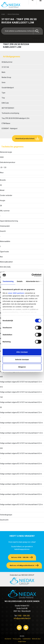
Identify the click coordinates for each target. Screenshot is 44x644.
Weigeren (22, 367)
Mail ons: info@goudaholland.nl (22, 565)
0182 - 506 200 (24, 616)
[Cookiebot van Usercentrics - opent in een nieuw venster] (32, 275)
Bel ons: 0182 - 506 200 (20, 557)
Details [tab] (20, 281)
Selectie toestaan (22, 359)
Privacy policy (17, 639)
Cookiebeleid (27, 639)
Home (3, 14)
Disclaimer (8, 639)
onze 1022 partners (16, 293)
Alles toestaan (22, 352)
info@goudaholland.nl (22, 618)
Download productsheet (25, 138)
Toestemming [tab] (8, 281)
